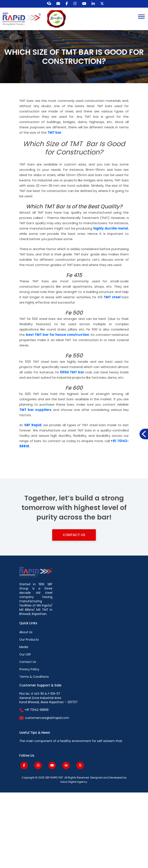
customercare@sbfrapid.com (47, 718)
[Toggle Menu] (141, 16)
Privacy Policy (29, 669)
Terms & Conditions (34, 677)
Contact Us (74, 535)
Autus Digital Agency (74, 782)
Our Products (29, 640)
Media (24, 647)
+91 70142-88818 (34, 710)
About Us (26, 632)
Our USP (25, 654)
